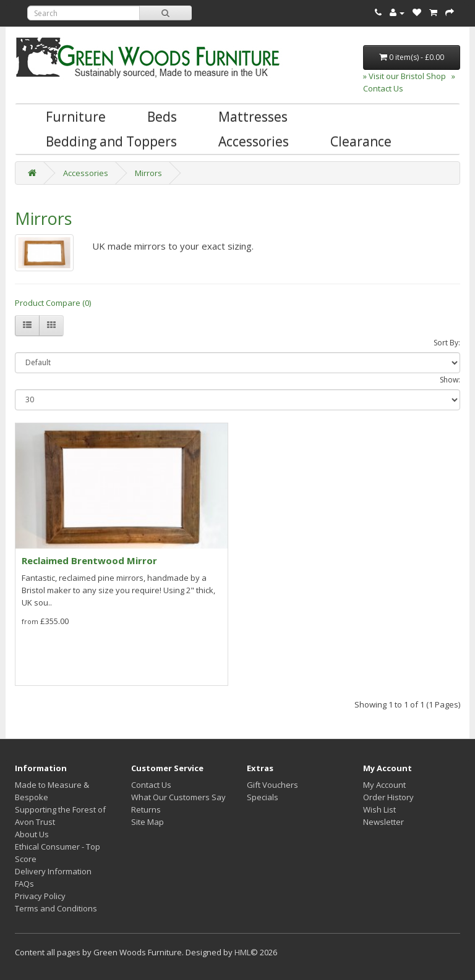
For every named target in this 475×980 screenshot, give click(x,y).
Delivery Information (53, 871)
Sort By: (447, 343)
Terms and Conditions (56, 908)
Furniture (76, 117)
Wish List (379, 809)
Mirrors (148, 173)
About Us (32, 834)
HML (242, 952)
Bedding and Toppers (111, 142)
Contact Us (151, 785)
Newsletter (383, 822)
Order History (388, 797)
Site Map (148, 822)
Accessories (254, 142)
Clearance (361, 142)
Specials (263, 797)
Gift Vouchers (272, 785)
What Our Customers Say (178, 797)
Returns (146, 809)
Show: (450, 380)
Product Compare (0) (53, 303)
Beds (162, 117)
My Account (384, 785)
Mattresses (253, 117)
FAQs (24, 884)
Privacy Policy (40, 896)
